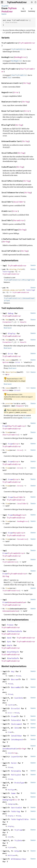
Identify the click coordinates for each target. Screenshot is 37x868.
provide (9, 403)
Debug (11, 313)
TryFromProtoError (17, 2)
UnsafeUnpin (13, 652)
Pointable (16, 771)
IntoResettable (10, 749)
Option (6, 362)
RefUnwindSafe (15, 631)
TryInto (18, 840)
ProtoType (19, 783)
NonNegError (20, 57)
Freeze (10, 625)
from (7, 432)
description (11, 372)
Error (16, 92)
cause (8, 388)
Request (20, 406)
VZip (17, 851)
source (8, 360)
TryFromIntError (27, 43)
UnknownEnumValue (17, 602)
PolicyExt (16, 775)
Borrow (14, 679)
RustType (11, 790)
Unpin (10, 645)
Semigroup (7, 800)
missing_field (16, 269)
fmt (7, 320)
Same (13, 793)
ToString (7, 272)
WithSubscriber (19, 859)
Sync (9, 642)
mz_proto (5, 6)
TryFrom (18, 830)
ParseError (19, 220)
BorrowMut (16, 687)
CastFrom (11, 705)
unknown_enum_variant (12, 290)
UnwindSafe (13, 658)
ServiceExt (17, 808)
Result (23, 322)
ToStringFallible (20, 819)
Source (4, 14)
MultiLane (12, 855)
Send (9, 638)
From (5, 426)
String (26, 83)
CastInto (19, 698)
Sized (19, 676)
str (8, 374)
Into (17, 728)
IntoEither (17, 736)
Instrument (17, 724)
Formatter (7, 322)
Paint (14, 763)
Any (13, 671)
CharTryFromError (17, 426)
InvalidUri (19, 202)
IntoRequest (17, 740)
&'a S (16, 800)
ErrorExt (15, 708)
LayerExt (15, 757)
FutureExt (16, 720)
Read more (8, 328)
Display (12, 333)
